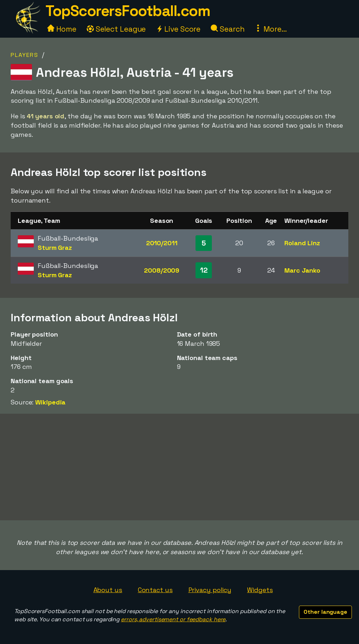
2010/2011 (162, 243)
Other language (325, 612)
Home (62, 29)
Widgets (260, 590)
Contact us (155, 590)
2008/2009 (162, 270)
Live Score (178, 29)
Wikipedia (50, 402)
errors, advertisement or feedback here (173, 619)
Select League (116, 29)
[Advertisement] (179, 467)
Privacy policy (210, 590)
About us (108, 590)
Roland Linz (302, 243)
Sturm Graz (55, 248)
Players (25, 55)
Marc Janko (302, 270)
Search (227, 29)
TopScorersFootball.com (128, 11)
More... (270, 29)
